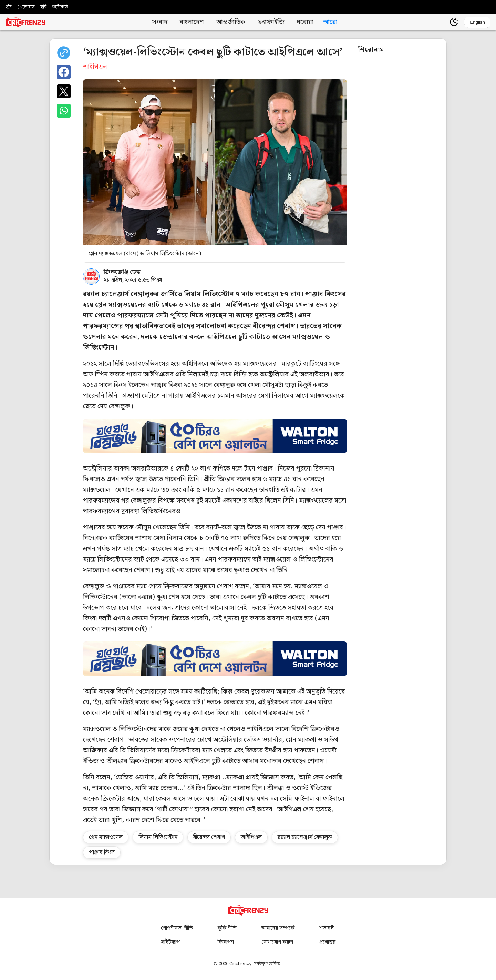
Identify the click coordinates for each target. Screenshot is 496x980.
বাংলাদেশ (192, 22)
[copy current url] (64, 53)
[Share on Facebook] (64, 72)
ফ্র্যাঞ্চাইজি (271, 22)
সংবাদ (160, 22)
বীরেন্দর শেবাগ (209, 837)
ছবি (43, 7)
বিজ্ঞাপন (226, 942)
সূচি (9, 7)
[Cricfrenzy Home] (25, 22)
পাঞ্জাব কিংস (102, 852)
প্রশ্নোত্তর (327, 942)
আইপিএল (251, 837)
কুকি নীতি (227, 928)
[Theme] (454, 22)
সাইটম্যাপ (170, 942)
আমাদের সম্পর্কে (278, 928)
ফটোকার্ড (60, 7)
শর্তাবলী (327, 928)
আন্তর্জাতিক (231, 22)
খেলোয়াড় (26, 7)
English (477, 22)
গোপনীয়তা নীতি (177, 928)
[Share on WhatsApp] (64, 111)
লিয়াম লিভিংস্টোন (158, 837)
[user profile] (442, 22)
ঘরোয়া (305, 22)
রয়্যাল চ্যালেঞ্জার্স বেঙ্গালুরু (305, 837)
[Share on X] (64, 91)
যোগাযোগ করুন (277, 942)
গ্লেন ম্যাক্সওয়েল (106, 837)
